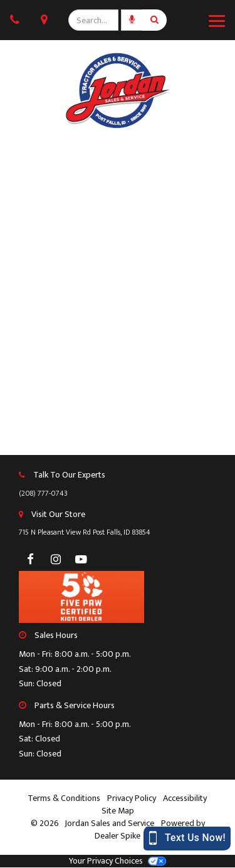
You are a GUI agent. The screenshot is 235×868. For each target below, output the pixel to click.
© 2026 (48, 823)
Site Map (118, 811)
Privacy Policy (132, 798)
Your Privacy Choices (117, 861)
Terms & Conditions (64, 798)
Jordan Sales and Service (110, 823)
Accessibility (185, 798)
